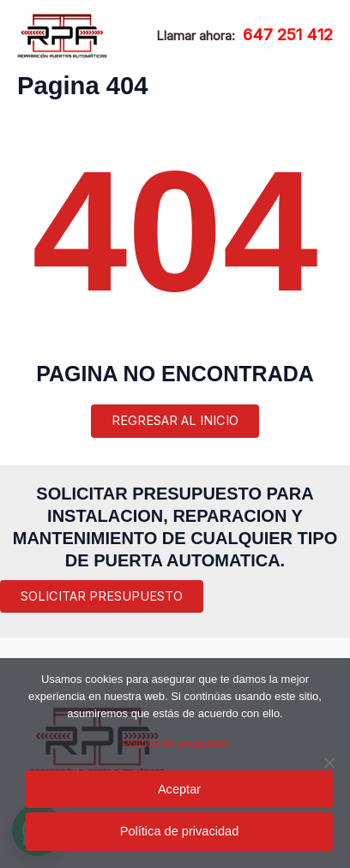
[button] (102, 597)
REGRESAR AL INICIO (175, 421)
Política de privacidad (175, 743)
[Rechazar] (329, 763)
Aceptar (179, 789)
